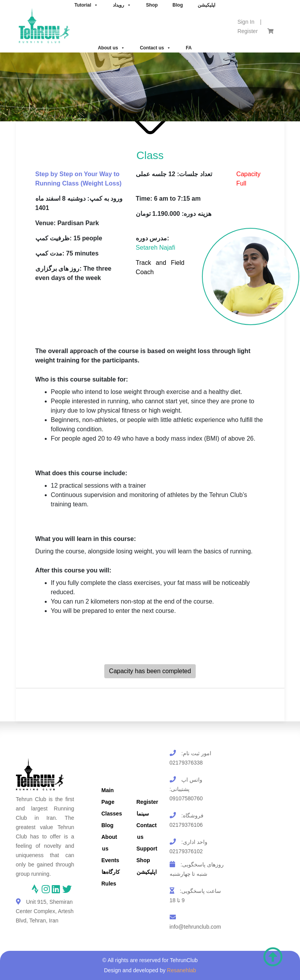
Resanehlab (182, 970)
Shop (143, 860)
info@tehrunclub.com (196, 927)
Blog (108, 825)
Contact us (155, 48)
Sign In (246, 22)
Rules (109, 884)
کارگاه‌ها (111, 872)
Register (247, 31)
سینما (143, 814)
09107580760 (186, 798)
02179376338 (186, 763)
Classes (112, 814)
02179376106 (186, 825)
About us (111, 48)
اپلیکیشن (147, 872)
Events (111, 860)
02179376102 (186, 851)
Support (147, 849)
